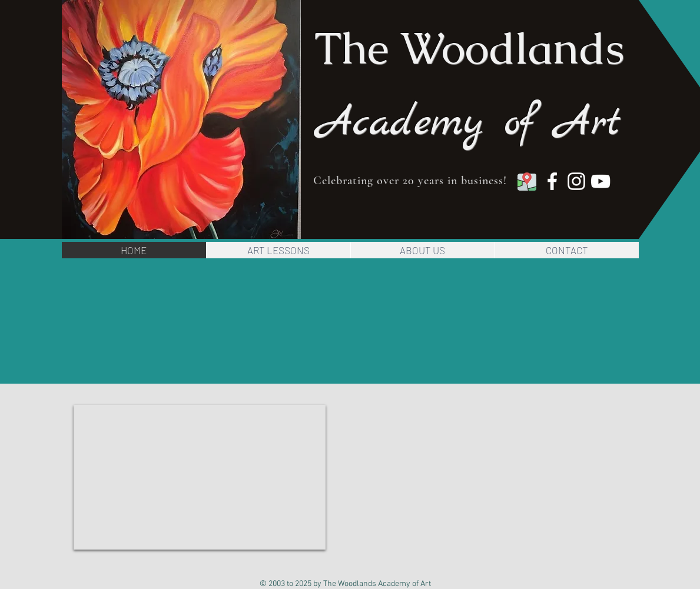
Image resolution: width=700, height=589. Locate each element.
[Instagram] (576, 181)
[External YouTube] (200, 477)
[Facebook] (552, 181)
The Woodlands (470, 48)
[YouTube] (601, 181)
